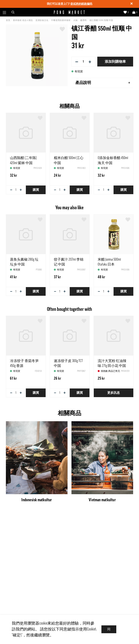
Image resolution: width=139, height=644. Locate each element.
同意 (109, 630)
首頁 (8, 20)
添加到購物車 (115, 62)
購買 (36, 190)
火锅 (75, 20)
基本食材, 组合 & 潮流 (23, 20)
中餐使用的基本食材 (61, 20)
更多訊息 (114, 393)
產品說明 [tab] (103, 83)
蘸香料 (83, 20)
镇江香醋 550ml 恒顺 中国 (101, 20)
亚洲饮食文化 (42, 20)
